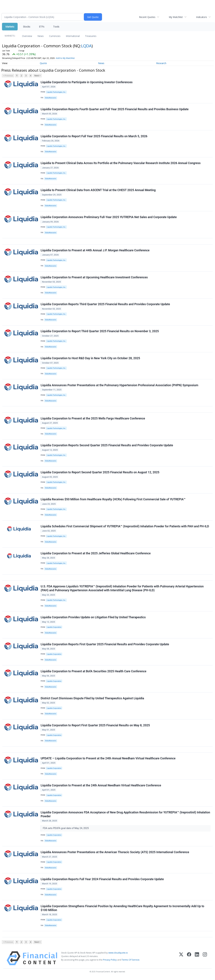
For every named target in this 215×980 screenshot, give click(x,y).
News (41, 36)
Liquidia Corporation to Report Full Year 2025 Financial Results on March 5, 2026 (94, 136)
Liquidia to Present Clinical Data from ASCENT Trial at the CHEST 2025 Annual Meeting (98, 190)
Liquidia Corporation (54, 628)
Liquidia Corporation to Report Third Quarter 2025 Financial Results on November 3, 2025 (100, 332)
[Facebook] (189, 960)
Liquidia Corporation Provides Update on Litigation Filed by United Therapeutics (93, 618)
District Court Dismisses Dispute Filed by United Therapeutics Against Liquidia (92, 700)
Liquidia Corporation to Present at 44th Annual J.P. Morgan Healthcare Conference (95, 251)
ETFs (42, 27)
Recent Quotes (147, 17)
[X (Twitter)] (181, 960)
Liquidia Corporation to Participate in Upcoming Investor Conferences (87, 82)
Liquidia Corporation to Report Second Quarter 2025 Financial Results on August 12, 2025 (100, 473)
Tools (56, 27)
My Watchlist (176, 17)
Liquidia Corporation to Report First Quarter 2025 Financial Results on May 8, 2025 (95, 727)
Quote (43, 63)
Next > (37, 76)
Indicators (202, 17)
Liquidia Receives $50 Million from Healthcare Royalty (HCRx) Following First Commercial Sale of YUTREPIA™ (113, 500)
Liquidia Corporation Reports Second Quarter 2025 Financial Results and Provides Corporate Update (107, 446)
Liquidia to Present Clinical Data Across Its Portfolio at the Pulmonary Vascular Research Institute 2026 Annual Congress (121, 163)
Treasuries (91, 36)
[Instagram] (205, 960)
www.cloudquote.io (118, 954)
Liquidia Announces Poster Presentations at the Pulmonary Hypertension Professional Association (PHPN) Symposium (119, 386)
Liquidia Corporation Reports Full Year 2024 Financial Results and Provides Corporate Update (102, 881)
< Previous (8, 76)
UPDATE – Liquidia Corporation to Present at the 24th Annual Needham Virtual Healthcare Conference (108, 760)
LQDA (86, 46)
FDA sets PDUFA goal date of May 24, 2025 (66, 830)
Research (161, 63)
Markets (10, 27)
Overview (27, 36)
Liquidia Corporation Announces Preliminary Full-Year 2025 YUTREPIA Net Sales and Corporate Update (109, 217)
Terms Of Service (131, 962)
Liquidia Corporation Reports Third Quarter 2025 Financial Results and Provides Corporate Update (105, 305)
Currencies (55, 36)
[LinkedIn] (197, 960)
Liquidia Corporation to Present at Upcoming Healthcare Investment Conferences (94, 278)
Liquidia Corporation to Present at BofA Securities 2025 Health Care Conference (93, 673)
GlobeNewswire (51, 98)
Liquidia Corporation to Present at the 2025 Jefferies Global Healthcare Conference (96, 554)
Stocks (27, 27)
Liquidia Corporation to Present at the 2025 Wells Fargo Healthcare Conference (93, 419)
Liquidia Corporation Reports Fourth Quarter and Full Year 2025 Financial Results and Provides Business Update (115, 109)
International (73, 36)
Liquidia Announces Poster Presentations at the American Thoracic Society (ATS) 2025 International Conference (115, 854)
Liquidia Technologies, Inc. (56, 92)
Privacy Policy (110, 962)
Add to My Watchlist (65, 58)
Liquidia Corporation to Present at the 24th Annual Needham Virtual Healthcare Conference (101, 787)
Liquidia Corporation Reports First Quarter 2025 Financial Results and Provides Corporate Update (105, 646)
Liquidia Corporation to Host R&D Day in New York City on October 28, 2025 (90, 359)
